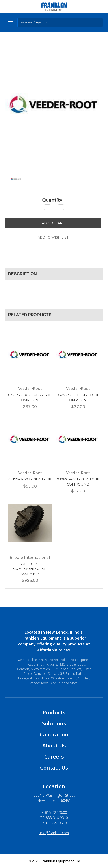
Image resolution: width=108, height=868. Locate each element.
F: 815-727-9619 (54, 823)
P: (54, 812)
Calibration (54, 734)
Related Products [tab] (30, 315)
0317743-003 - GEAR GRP (30, 479)
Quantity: (53, 200)
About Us (54, 745)
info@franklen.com (54, 833)
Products (54, 712)
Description (22, 274)
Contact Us (54, 767)
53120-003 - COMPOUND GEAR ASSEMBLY (30, 569)
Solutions (54, 723)
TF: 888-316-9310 (54, 818)
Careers (54, 756)
